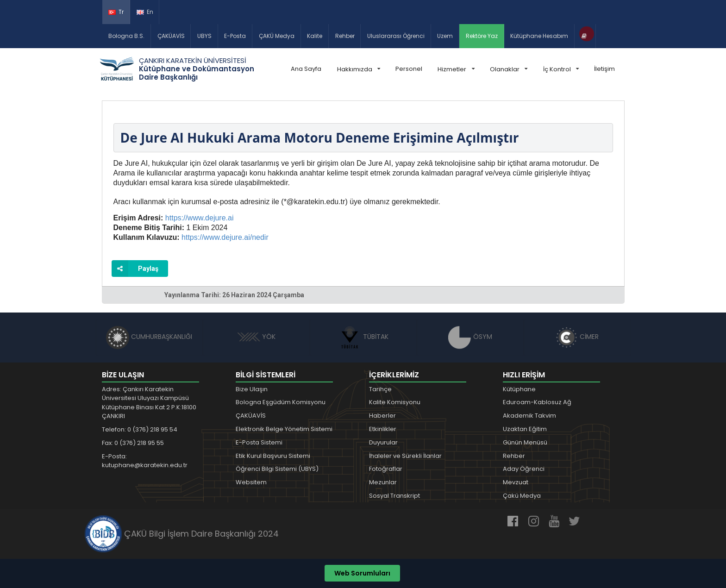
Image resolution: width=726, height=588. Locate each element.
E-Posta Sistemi (259, 442)
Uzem (445, 36)
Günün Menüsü (525, 442)
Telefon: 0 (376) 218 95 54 (140, 429)
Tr (116, 12)
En (145, 12)
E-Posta (235, 36)
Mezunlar (383, 482)
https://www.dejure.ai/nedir (225, 237)
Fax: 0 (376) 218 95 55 (133, 443)
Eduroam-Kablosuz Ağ (537, 402)
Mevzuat (516, 482)
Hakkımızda (359, 69)
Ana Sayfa (306, 69)
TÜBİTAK (363, 337)
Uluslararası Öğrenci (396, 36)
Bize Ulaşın (252, 389)
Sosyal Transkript (394, 496)
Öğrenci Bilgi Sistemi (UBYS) (277, 469)
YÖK (256, 337)
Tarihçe (380, 389)
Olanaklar (509, 69)
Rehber (345, 36)
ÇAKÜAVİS (171, 36)
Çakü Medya (522, 496)
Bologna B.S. (126, 36)
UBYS (204, 36)
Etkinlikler (383, 429)
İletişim (604, 69)
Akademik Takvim (529, 416)
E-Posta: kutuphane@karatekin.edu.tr (145, 461)
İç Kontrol (561, 69)
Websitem (251, 482)
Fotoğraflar (386, 469)
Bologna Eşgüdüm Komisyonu (281, 402)
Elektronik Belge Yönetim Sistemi (284, 429)
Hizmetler (456, 69)
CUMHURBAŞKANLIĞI (149, 337)
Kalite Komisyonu (395, 402)
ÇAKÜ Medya (277, 36)
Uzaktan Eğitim (525, 429)
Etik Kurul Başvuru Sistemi (273, 456)
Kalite (315, 36)
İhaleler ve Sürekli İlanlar (405, 456)
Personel (409, 69)
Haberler (382, 416)
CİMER (577, 337)
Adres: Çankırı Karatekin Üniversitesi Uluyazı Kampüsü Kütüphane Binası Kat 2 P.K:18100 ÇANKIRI (149, 403)
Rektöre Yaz (482, 36)
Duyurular (383, 442)
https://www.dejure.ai (200, 218)
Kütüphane (519, 389)
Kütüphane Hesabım (539, 36)
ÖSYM (470, 337)
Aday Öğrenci (524, 469)
